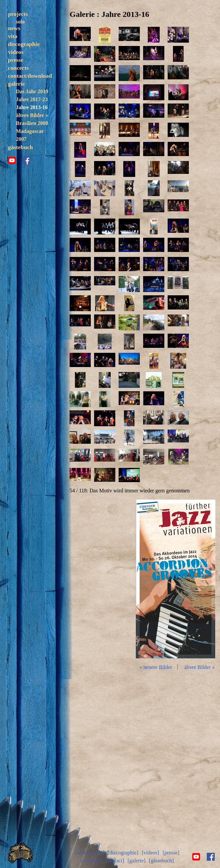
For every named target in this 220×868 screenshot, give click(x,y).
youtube (12, 176)
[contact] (115, 861)
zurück (105, 579)
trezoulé (25, 30)
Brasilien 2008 (32, 138)
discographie (24, 59)
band (22, 38)
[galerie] (137, 861)
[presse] (171, 853)
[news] (82, 853)
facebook (27, 176)
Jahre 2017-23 (32, 115)
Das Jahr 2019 (32, 107)
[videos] (150, 853)
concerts (18, 83)
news (14, 43)
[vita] (99, 853)
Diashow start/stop (175, 579)
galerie (16, 99)
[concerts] (91, 861)
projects (18, 14)
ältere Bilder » (32, 130)
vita (13, 51)
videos (16, 67)
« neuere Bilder (156, 667)
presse (16, 75)
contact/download (30, 91)
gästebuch (20, 162)
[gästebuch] (162, 861)
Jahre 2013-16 (32, 123)
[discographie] (123, 853)
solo (20, 22)
